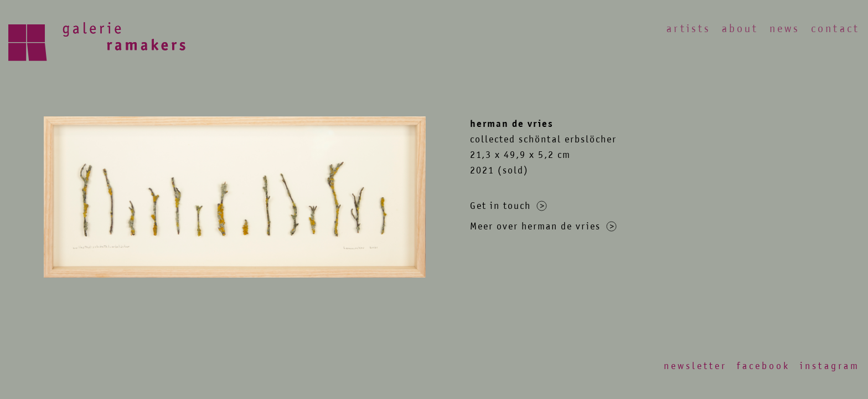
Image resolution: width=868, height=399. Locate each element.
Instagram (830, 366)
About (740, 29)
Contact (835, 29)
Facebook (763, 366)
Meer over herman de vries (543, 226)
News (785, 29)
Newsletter (695, 366)
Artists (689, 29)
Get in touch (508, 206)
